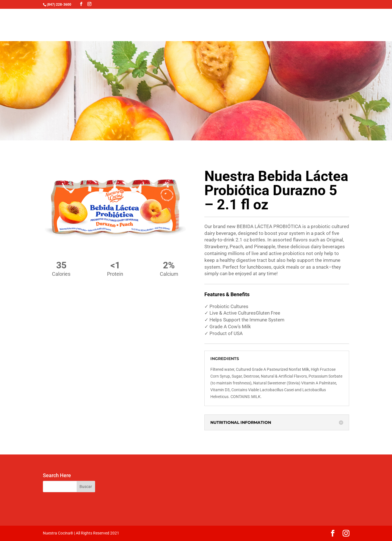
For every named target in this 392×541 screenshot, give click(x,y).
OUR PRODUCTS (104, 26)
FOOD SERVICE (238, 26)
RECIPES (180, 26)
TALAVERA (150, 26)
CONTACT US (279, 26)
